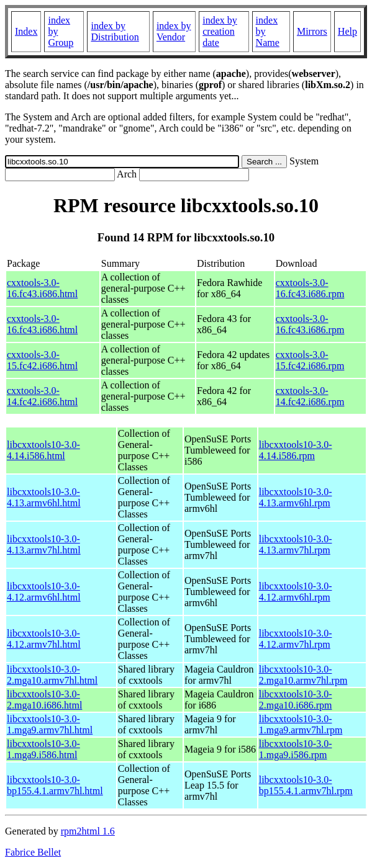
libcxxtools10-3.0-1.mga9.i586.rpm (296, 749)
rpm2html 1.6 (88, 831)
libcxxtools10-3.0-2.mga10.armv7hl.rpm (303, 675)
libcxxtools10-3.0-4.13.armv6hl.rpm (296, 497)
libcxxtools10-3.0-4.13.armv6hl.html (44, 497)
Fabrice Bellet (33, 852)
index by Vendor (174, 31)
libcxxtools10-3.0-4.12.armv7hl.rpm (296, 639)
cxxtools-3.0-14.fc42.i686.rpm (310, 396)
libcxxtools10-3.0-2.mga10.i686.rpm (296, 700)
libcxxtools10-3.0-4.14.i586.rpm (296, 450)
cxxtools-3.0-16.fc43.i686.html (42, 288)
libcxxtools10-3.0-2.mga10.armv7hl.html (52, 675)
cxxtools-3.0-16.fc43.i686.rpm (310, 288)
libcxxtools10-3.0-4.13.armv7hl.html (44, 544)
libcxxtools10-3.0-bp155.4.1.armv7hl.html (55, 785)
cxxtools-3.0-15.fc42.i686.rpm (310, 360)
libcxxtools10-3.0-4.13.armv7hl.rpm (296, 544)
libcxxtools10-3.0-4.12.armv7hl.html (44, 639)
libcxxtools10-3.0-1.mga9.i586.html (43, 749)
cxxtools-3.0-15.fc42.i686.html (42, 360)
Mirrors (312, 31)
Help (347, 31)
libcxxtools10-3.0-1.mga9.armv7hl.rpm (301, 724)
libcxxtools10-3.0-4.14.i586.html (43, 450)
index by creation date (220, 31)
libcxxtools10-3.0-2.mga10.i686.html (44, 700)
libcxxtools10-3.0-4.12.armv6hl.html (44, 592)
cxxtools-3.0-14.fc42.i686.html (42, 396)
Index (26, 31)
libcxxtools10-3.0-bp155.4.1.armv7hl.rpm (306, 785)
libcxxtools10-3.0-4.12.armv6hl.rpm (296, 592)
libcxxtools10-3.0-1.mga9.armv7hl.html (50, 724)
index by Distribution (115, 31)
